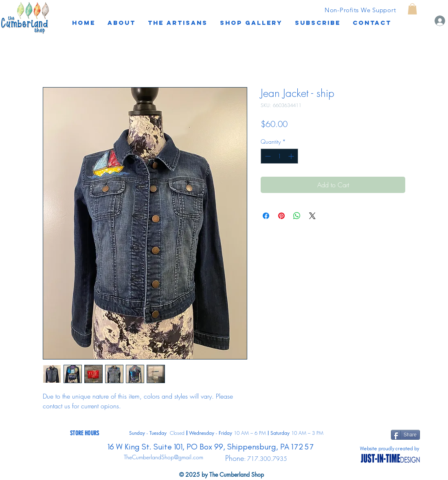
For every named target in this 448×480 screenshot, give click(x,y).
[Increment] (292, 156)
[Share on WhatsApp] (297, 216)
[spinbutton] (279, 156)
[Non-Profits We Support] (360, 10)
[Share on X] (312, 216)
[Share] (405, 435)
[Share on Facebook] (266, 216)
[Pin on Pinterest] (281, 216)
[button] (318, 23)
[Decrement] (267, 156)
